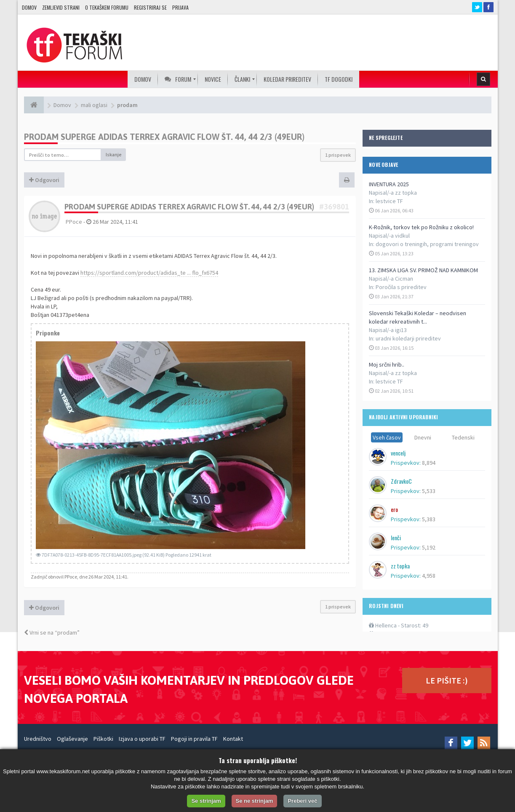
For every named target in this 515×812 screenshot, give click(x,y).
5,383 (429, 519)
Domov (29, 7)
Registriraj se (150, 7)
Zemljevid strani (61, 7)
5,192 (429, 547)
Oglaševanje (72, 739)
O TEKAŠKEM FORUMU (107, 7)
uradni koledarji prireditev (408, 338)
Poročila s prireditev (401, 287)
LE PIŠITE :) (447, 680)
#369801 (334, 207)
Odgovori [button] (44, 180)
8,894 (429, 463)
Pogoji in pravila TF (194, 739)
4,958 (429, 576)
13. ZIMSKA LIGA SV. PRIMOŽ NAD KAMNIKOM (423, 270)
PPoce (74, 222)
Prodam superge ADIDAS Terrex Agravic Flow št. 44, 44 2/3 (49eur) (164, 137)
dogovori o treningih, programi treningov (427, 244)
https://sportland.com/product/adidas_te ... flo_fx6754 (149, 273)
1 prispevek (338, 155)
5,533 (429, 491)
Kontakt (233, 739)
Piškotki (103, 739)
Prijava (180, 7)
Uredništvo (38, 739)
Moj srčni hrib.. (387, 364)
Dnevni (423, 437)
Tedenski (463, 437)
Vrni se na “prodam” (52, 632)
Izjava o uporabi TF (142, 739)
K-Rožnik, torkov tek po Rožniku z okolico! (421, 227)
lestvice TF (389, 201)
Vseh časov (387, 437)
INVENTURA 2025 (389, 184)
